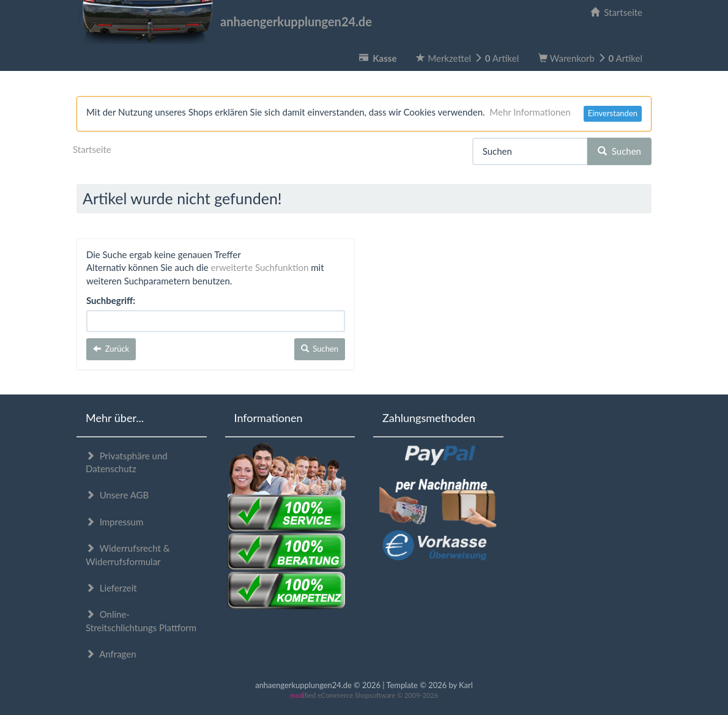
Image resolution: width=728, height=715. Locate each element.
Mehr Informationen (530, 112)
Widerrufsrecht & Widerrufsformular (128, 554)
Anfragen (111, 654)
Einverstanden (613, 113)
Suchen (619, 151)
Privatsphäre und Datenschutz (127, 462)
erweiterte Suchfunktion (260, 267)
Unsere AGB (117, 495)
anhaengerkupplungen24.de (224, 21)
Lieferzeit (111, 588)
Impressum (114, 522)
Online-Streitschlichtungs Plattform (141, 621)
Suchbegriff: (111, 300)
